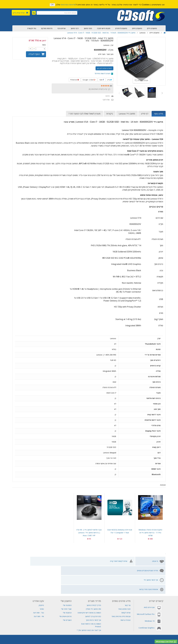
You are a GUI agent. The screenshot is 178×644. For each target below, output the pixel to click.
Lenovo (106, 45)
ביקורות (110, 114)
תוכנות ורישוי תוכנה (104, 28)
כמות (44, 45)
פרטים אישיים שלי (65, 588)
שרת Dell (23, 631)
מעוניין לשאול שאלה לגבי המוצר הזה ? (85, 114)
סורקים (31, 631)
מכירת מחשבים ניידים (10, 625)
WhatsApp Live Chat (166, 642)
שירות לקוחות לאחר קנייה (119, 561)
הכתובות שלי (67, 584)
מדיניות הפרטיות (68, 5)
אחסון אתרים (36, 625)
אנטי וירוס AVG (149, 579)
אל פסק (104, 628)
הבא (162, 93)
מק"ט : (110, 50)
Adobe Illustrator (96, 631)
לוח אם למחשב (82, 639)
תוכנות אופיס (148, 631)
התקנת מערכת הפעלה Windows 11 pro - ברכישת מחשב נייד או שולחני (150, 533)
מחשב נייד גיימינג (99, 625)
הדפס (108, 96)
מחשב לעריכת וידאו (83, 636)
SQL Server (9, 631)
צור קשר (128, 577)
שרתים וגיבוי (62, 28)
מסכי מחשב (88, 28)
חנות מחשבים (37, 636)
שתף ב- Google (89, 80)
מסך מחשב (93, 639)
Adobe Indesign (136, 631)
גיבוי (108, 625)
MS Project (123, 631)
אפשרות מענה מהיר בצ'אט (26, 561)
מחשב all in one (124, 636)
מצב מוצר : (110, 54)
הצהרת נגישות (126, 592)
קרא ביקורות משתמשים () (98, 89)
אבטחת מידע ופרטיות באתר (121, 588)
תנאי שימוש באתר (124, 581)
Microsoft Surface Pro (146, 586)
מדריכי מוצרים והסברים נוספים (86, 561)
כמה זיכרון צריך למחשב (93, 588)
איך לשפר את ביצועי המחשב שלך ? (89, 602)
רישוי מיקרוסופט (166, 636)
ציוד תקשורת (32, 28)
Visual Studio (24, 625)
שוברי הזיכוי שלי (66, 581)
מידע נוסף (159, 114)
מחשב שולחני (48, 636)
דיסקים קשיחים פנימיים (126, 625)
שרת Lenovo (89, 634)
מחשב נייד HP (94, 628)
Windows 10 (150, 593)
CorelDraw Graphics (147, 600)
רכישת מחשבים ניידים (168, 625)
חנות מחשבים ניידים (139, 636)
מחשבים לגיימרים (121, 28)
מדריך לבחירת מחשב (94, 577)
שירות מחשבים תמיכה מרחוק (21, 636)
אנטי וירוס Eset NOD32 (64, 631)
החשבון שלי (66, 573)
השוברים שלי (67, 592)
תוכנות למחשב (111, 636)
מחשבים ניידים (152, 28)
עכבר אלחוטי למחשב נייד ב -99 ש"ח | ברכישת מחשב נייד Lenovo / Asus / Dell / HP (89, 533)
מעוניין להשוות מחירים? (104, 73)
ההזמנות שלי (67, 577)
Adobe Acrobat (111, 631)
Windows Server (81, 631)
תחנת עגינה (71, 636)
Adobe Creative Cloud (72, 625)
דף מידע (145, 114)
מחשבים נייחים (137, 28)
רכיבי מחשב (75, 28)
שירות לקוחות (126, 584)
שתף (102, 80)
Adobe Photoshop (54, 625)
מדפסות (38, 631)
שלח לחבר (106, 100)
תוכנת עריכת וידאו (98, 636)
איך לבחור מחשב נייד (59, 561)
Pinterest (75, 80)
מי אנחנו (155, 561)
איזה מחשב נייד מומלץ (93, 581)
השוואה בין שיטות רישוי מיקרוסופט (89, 584)
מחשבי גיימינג (60, 636)
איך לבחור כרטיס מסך (93, 592)
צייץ (110, 80)
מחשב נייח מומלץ (152, 625)
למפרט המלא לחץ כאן (104, 68)
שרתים (114, 625)
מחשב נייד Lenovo (127, 114)
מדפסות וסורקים (47, 28)
